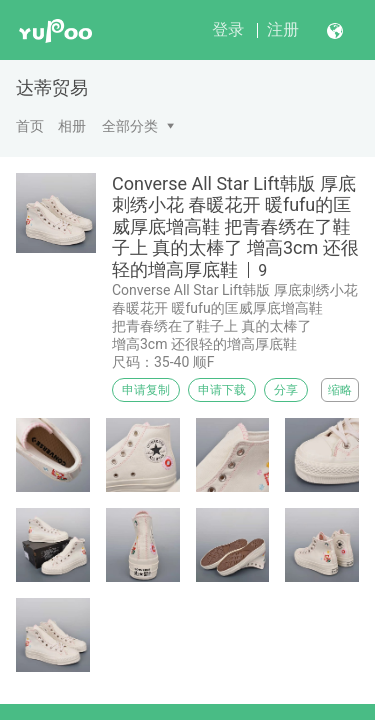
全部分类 (130, 126)
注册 (283, 29)
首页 (30, 126)
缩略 (340, 390)
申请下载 (222, 390)
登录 (228, 29)
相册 (72, 126)
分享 (286, 390)
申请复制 (146, 390)
